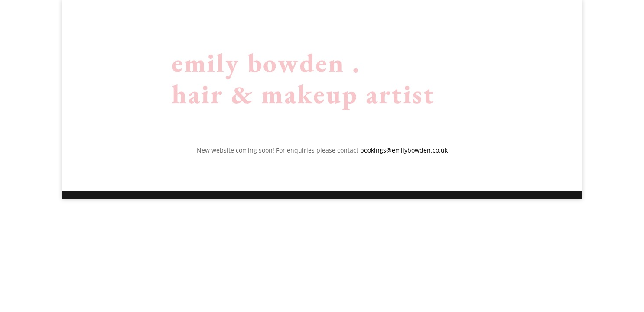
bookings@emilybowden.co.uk (404, 150)
